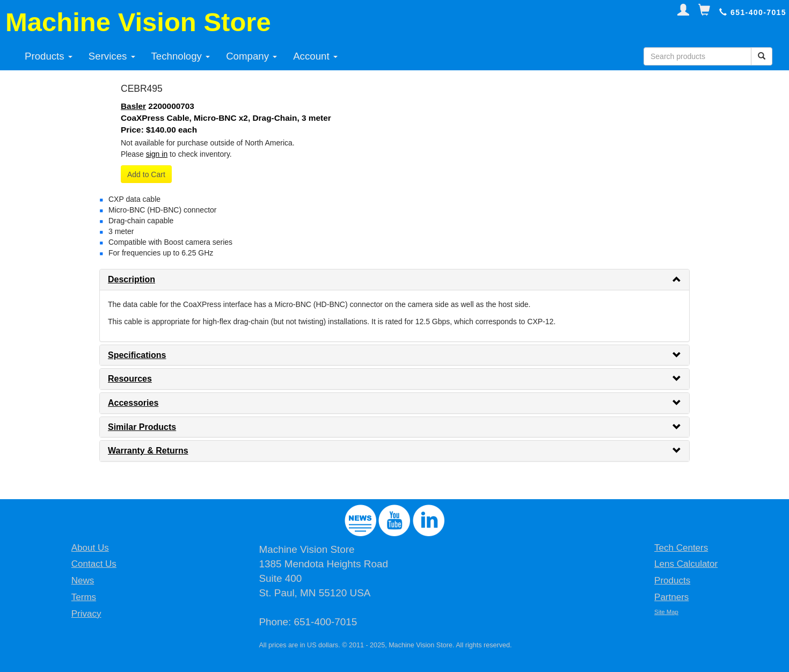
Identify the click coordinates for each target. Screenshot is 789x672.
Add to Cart (146, 174)
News (83, 580)
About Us (90, 548)
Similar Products (142, 427)
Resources (130, 379)
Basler (133, 106)
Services (112, 56)
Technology (181, 56)
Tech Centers (681, 548)
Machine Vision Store (138, 22)
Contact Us (94, 564)
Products (49, 56)
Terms (84, 597)
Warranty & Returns (148, 451)
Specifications (137, 355)
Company (251, 56)
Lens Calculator (686, 564)
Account (315, 56)
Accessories (133, 403)
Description (131, 279)
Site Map (666, 612)
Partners (671, 597)
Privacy (86, 614)
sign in (157, 154)
